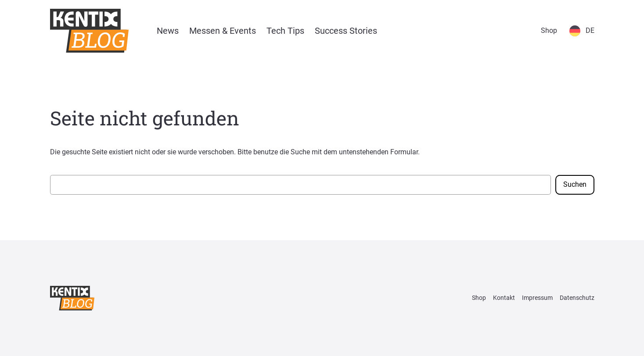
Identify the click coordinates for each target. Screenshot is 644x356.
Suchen (575, 184)
